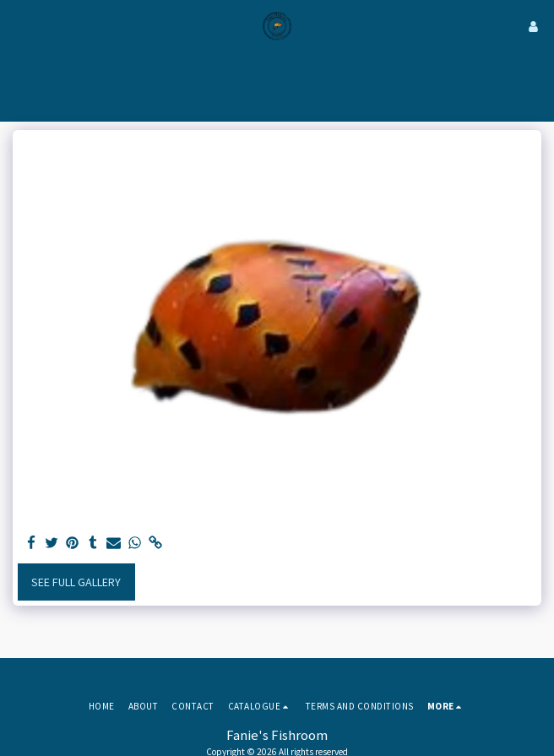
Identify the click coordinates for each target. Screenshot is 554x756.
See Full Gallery (76, 582)
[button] (19, 26)
